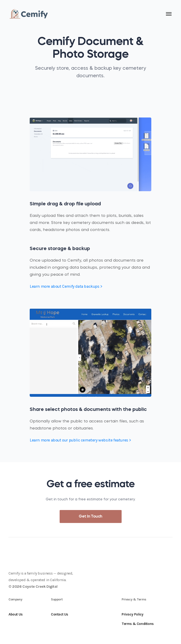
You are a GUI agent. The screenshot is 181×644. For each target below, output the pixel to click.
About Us (16, 614)
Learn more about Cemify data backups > (66, 286)
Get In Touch (90, 516)
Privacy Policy (132, 614)
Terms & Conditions (138, 624)
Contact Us (60, 614)
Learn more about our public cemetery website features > (80, 440)
